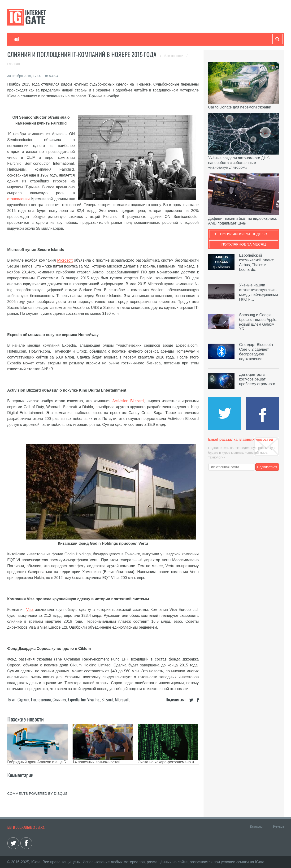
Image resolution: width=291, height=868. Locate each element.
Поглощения (41, 700)
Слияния (59, 700)
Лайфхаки (113, 39)
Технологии (22, 39)
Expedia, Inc (77, 700)
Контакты (256, 827)
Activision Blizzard (128, 401)
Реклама (278, 827)
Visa (30, 610)
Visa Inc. (93, 700)
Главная (14, 64)
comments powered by (37, 793)
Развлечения (48, 39)
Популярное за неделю (244, 234)
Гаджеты (157, 39)
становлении (19, 199)
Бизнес (72, 39)
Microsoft (65, 260)
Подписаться (267, 467)
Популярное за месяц (243, 244)
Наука (91, 39)
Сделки (23, 700)
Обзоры (135, 39)
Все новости (174, 56)
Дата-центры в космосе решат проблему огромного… (259, 379)
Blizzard (107, 700)
